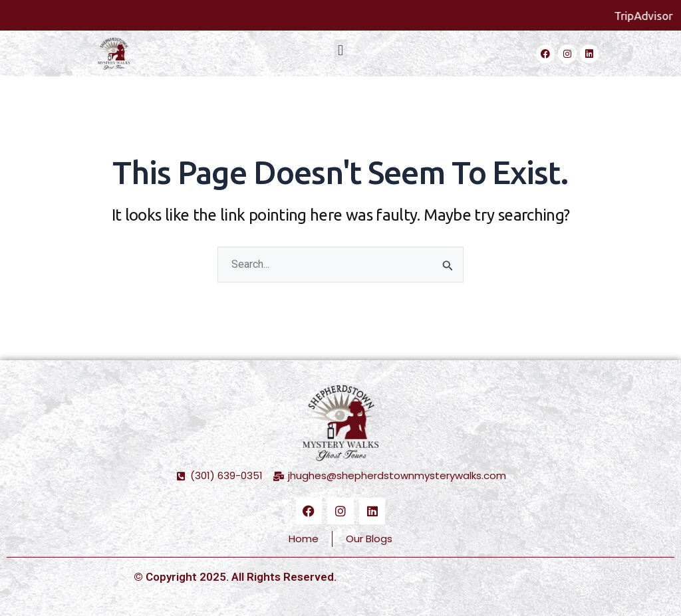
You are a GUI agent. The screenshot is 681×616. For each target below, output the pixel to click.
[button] (340, 50)
